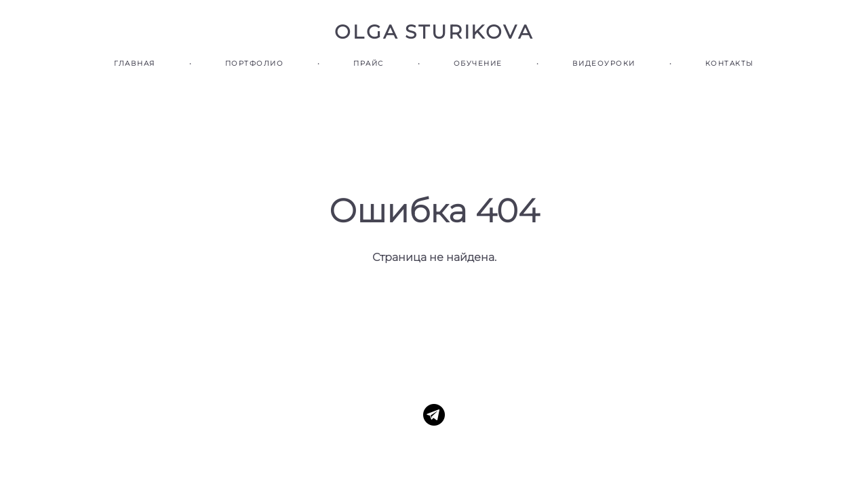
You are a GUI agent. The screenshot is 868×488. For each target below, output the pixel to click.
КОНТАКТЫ (730, 63)
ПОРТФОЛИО (255, 63)
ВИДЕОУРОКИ (604, 63)
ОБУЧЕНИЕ (478, 63)
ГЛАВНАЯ (135, 63)
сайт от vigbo (434, 456)
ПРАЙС (369, 63)
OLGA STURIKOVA (434, 32)
